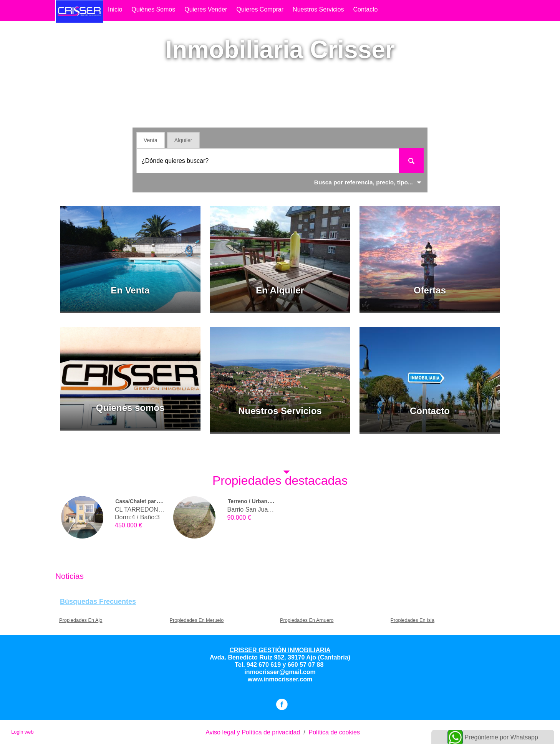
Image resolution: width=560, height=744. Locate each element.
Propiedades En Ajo (81, 620)
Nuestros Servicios (318, 9)
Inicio (115, 9)
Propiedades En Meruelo (197, 620)
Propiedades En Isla (413, 620)
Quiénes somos (153, 9)
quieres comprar (260, 9)
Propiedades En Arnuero (307, 620)
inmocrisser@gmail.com (280, 672)
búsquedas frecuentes (98, 601)
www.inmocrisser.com (280, 679)
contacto (365, 9)
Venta (151, 140)
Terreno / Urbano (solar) (258, 501)
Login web (22, 732)
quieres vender (206, 9)
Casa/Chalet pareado (142, 501)
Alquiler (183, 140)
